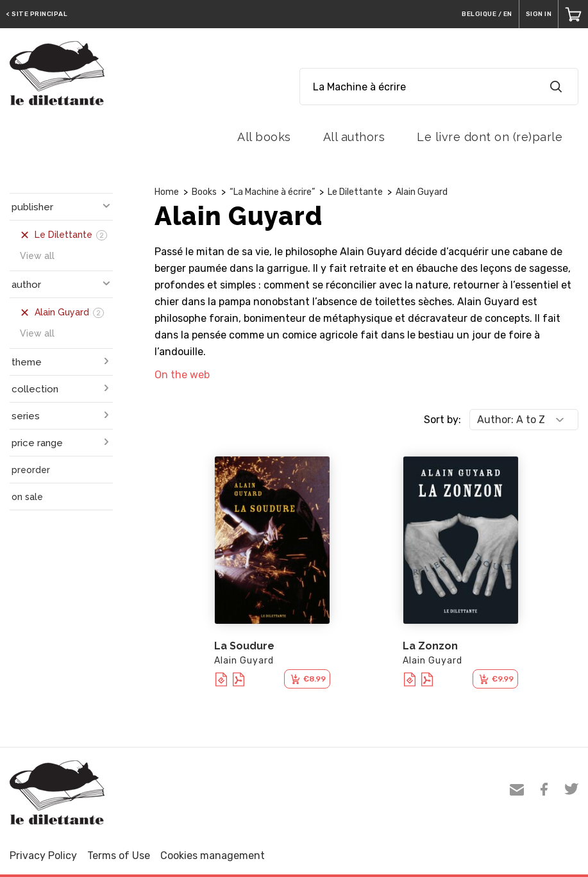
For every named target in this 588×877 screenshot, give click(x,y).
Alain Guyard (422, 192)
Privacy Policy (43, 856)
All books (264, 137)
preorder (31, 470)
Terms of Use (119, 856)
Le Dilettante (355, 192)
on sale (27, 497)
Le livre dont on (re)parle (490, 137)
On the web (182, 375)
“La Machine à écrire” (272, 192)
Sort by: (442, 420)
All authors (354, 137)
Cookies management (213, 856)
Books (204, 192)
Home (167, 192)
